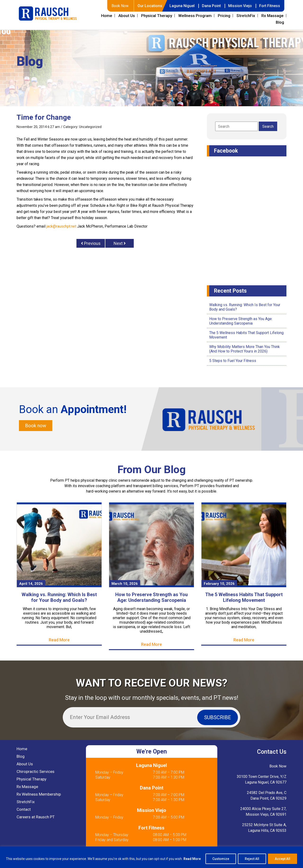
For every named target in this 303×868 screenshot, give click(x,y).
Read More (192, 859)
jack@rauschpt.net (61, 226)
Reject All (252, 859)
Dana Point (211, 6)
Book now (36, 426)
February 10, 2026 (219, 584)
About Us (127, 16)
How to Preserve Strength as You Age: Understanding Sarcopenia (241, 321)
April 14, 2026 (31, 584)
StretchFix (246, 16)
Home (107, 16)
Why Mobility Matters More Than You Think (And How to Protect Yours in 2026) (245, 349)
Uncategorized (90, 127)
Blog (280, 22)
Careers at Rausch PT (36, 817)
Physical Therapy (157, 16)
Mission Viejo (240, 6)
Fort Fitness (270, 6)
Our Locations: (150, 6)
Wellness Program (195, 16)
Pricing (224, 16)
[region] (151, 857)
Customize (221, 859)
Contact (24, 809)
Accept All (283, 859)
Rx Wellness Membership (39, 794)
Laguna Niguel (182, 6)
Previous (91, 243)
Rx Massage (272, 16)
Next (120, 243)
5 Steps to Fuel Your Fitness (233, 361)
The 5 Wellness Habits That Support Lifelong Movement (244, 597)
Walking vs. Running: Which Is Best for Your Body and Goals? (59, 597)
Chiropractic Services (36, 771)
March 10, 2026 (125, 584)
